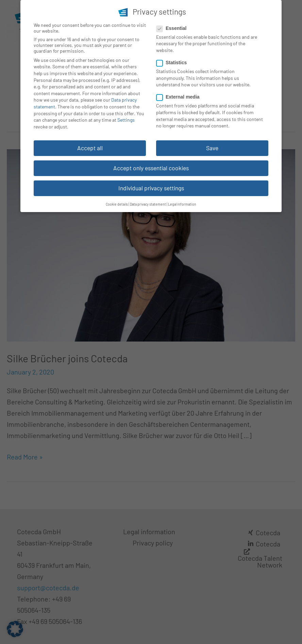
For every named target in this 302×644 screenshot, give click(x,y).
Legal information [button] (182, 202)
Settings (126, 118)
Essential (173, 27)
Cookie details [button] (117, 202)
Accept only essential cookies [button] (151, 166)
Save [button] (212, 146)
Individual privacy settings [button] (151, 186)
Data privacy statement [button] (148, 202)
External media (180, 95)
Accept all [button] (90, 146)
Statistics (174, 61)
